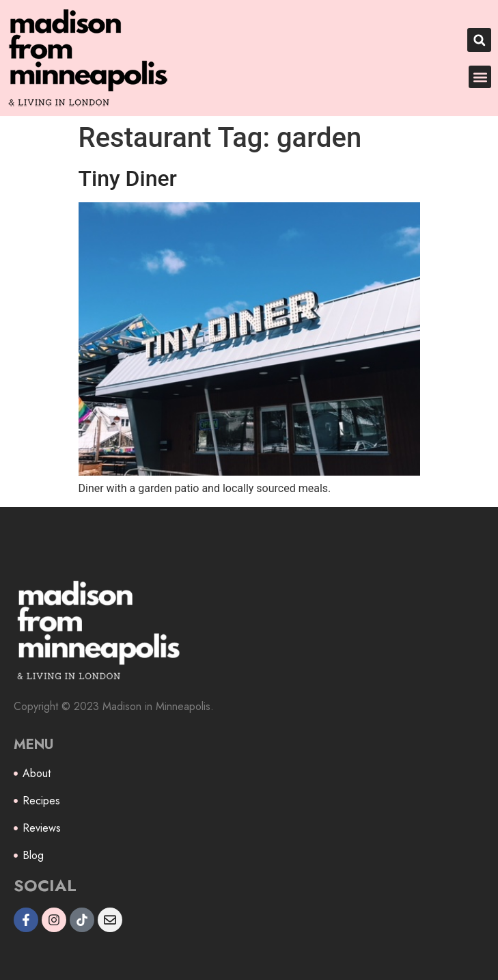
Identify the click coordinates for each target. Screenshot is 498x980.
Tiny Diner (128, 178)
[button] (479, 40)
